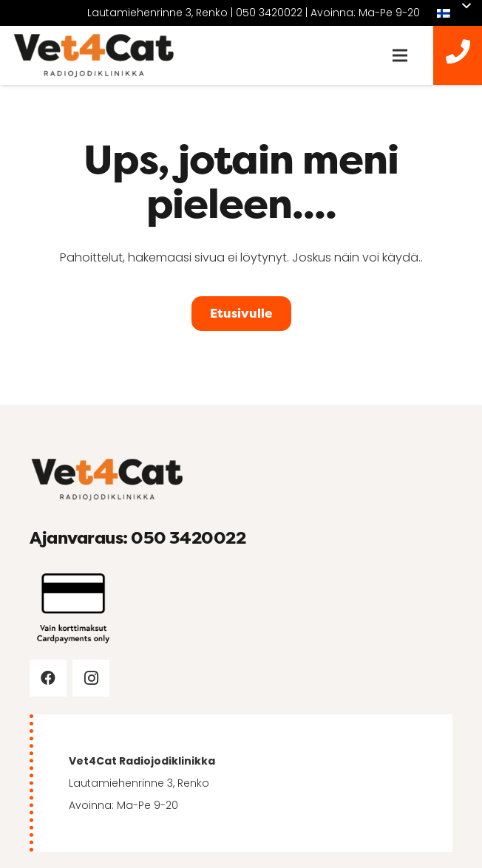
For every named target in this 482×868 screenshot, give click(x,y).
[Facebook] (48, 678)
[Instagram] (91, 678)
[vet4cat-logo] (94, 56)
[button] (454, 13)
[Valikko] (400, 55)
